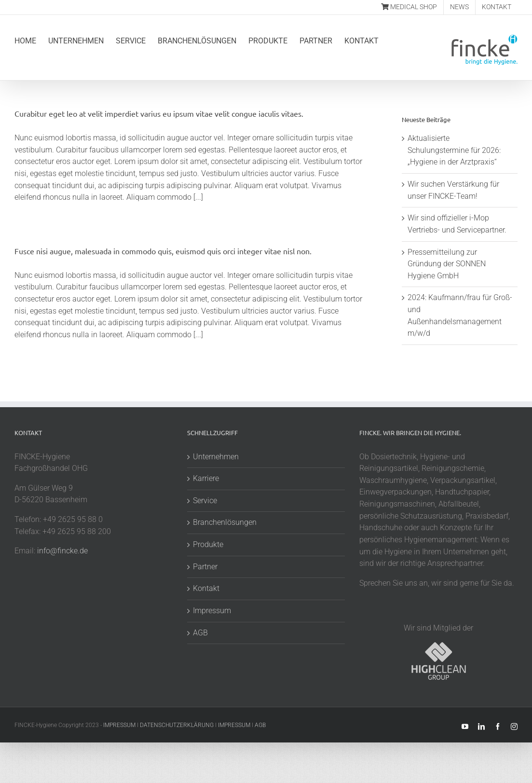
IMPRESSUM (119, 725)
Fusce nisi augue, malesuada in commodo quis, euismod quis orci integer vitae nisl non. (163, 251)
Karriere (206, 478)
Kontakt (206, 588)
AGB (200, 633)
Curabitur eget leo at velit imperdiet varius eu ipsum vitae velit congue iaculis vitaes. (159, 113)
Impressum (212, 611)
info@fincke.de (62, 551)
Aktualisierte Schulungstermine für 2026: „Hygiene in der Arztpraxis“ (454, 150)
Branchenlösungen (225, 522)
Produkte (208, 544)
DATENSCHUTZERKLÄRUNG (177, 725)
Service (205, 501)
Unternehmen (216, 457)
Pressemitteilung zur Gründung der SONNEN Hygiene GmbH (447, 264)
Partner (205, 567)
